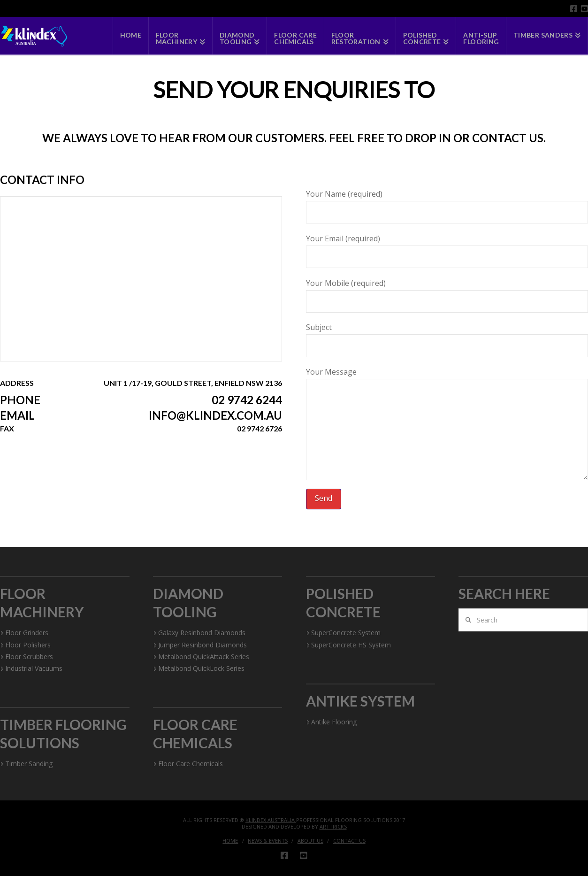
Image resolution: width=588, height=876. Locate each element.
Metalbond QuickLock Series (199, 668)
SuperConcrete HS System (348, 645)
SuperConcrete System (343, 633)
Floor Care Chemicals (188, 764)
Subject (447, 337)
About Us (310, 841)
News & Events (268, 841)
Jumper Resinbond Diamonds (200, 645)
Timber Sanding (26, 764)
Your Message (447, 379)
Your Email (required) (447, 248)
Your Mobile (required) (447, 293)
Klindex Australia (271, 820)
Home (230, 841)
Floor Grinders (24, 633)
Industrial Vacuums (31, 668)
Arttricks (333, 826)
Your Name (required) (447, 204)
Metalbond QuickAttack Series (201, 657)
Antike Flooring (331, 722)
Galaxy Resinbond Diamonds (199, 633)
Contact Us (349, 841)
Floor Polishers (25, 645)
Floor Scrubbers (27, 657)
